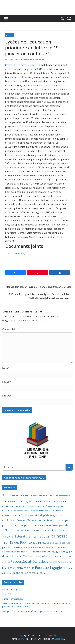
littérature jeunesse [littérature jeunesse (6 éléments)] (20, 547)
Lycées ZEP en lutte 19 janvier (21, 65)
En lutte (10, 35)
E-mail (6, 382)
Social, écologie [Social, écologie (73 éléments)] (33, 561)
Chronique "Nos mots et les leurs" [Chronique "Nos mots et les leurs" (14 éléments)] (52, 501)
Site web (7, 396)
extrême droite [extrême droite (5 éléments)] (31, 530)
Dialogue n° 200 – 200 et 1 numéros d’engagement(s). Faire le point (34, 611)
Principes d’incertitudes (13, 599)
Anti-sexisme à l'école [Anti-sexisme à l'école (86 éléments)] (42, 495)
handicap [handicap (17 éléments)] (52, 530)
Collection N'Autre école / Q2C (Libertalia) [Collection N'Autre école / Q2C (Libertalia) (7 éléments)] (47, 511)
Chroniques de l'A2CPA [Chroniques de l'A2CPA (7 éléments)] (12, 506)
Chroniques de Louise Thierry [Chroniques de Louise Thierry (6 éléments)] (33, 506)
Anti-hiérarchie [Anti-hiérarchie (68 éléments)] (13, 495)
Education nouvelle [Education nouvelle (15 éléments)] (41, 525)
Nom (6, 368)
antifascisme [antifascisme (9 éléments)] (64, 496)
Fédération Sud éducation (34, 60)
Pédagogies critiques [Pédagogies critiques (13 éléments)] (33, 556)
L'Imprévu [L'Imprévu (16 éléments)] (41, 543)
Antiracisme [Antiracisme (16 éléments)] (8, 501)
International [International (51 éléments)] (40, 536)
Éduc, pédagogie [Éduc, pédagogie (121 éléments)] (48, 568)
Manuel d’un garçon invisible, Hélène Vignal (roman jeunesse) (37, 287)
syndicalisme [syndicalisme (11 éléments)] (51, 562)
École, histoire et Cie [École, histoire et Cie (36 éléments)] (21, 568)
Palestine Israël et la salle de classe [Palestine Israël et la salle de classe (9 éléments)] (43, 547)
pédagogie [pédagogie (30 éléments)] (53, 551)
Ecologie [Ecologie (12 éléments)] (22, 525)
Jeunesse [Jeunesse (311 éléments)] (59, 536)
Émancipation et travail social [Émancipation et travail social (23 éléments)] (29, 573)
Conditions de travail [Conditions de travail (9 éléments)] (11, 515)
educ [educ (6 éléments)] (29, 526)
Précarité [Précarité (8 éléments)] (42, 552)
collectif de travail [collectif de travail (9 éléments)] (22, 511)
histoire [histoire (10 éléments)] (60, 530)
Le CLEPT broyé (10, 594)
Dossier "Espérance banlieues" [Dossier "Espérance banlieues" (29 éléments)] (36, 520)
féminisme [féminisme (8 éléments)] (42, 530)
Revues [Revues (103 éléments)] (16, 561)
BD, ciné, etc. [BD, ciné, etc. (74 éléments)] (25, 501)
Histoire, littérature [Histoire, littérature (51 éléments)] (16, 536)
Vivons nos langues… (12, 589)
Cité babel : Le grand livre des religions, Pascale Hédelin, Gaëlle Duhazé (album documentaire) (41, 296)
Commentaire (11, 329)
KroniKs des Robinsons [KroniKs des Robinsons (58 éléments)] (19, 542)
